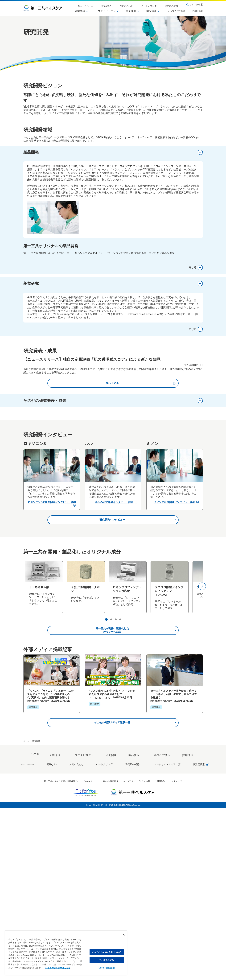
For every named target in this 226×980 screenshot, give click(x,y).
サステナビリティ (107, 11)
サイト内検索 (195, 4)
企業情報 (81, 11)
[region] (66, 953)
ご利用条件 (160, 954)
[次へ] (202, 764)
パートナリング (155, 4)
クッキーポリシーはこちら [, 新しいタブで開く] (58, 968)
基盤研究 (113, 461)
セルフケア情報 (176, 11)
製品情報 (153, 11)
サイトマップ (176, 954)
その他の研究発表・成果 (113, 578)
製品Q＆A (121, 4)
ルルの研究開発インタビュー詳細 (116, 680)
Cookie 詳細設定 (107, 968)
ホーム (26, 919)
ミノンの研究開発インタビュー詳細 (176, 680)
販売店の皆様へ (175, 4)
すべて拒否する (107, 960)
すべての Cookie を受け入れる (107, 952)
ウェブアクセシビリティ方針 (137, 954)
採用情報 (198, 11)
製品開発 (113, 152)
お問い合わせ (137, 4)
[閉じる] (124, 935)
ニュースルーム (104, 4)
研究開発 (132, 11)
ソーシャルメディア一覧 (161, 938)
